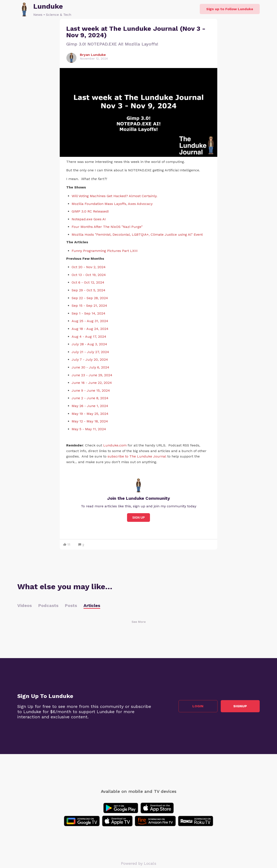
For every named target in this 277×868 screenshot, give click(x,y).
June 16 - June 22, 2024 (92, 383)
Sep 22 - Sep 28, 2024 (90, 298)
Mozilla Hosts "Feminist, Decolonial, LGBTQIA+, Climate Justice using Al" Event (137, 234)
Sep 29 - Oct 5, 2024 (89, 290)
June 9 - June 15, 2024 (91, 390)
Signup (240, 706)
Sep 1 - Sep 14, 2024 (89, 313)
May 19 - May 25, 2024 (90, 414)
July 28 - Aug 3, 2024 (89, 344)
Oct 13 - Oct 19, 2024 (89, 275)
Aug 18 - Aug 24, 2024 (90, 329)
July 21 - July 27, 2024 (90, 352)
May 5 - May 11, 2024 (89, 429)
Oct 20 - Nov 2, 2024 (89, 267)
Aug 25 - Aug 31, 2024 (90, 321)
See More (139, 622)
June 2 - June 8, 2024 (90, 398)
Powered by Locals (139, 863)
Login (198, 706)
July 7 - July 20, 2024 (90, 359)
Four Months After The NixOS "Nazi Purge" (107, 227)
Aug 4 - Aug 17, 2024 (89, 337)
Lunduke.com (115, 445)
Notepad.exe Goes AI (89, 219)
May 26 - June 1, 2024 (90, 406)
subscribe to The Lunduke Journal (137, 456)
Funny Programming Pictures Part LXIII (105, 251)
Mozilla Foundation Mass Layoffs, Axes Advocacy (112, 204)
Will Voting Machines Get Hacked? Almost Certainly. (114, 196)
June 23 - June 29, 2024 (92, 375)
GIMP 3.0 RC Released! (90, 211)
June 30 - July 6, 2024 (90, 367)
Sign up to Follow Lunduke (230, 9)
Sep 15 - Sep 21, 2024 (89, 306)
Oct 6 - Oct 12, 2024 (88, 282)
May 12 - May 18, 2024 (90, 421)
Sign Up (138, 518)
